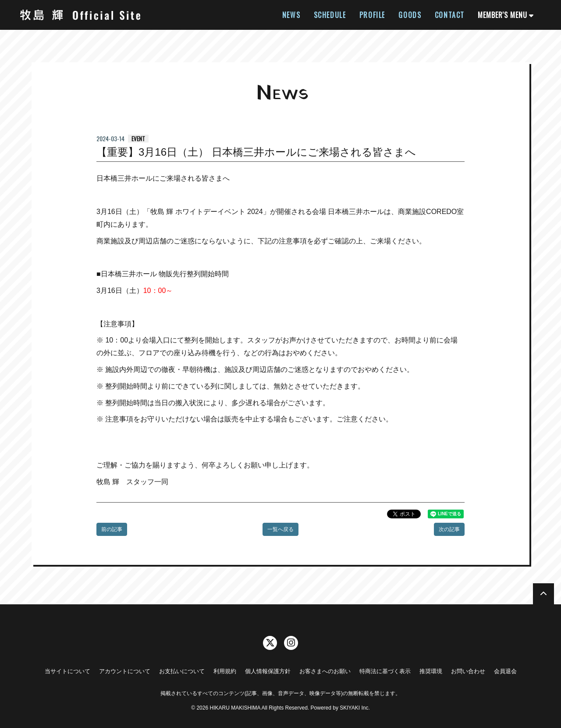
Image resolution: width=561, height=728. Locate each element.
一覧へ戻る (280, 529)
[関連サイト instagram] (291, 643)
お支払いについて (182, 671)
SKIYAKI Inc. (355, 708)
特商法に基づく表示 (385, 671)
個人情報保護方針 (268, 671)
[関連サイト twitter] (270, 643)
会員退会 (505, 671)
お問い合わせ (468, 671)
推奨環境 (431, 671)
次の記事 (449, 529)
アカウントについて (125, 671)
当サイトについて (67, 671)
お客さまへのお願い (325, 671)
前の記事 (112, 529)
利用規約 (225, 671)
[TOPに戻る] (543, 594)
